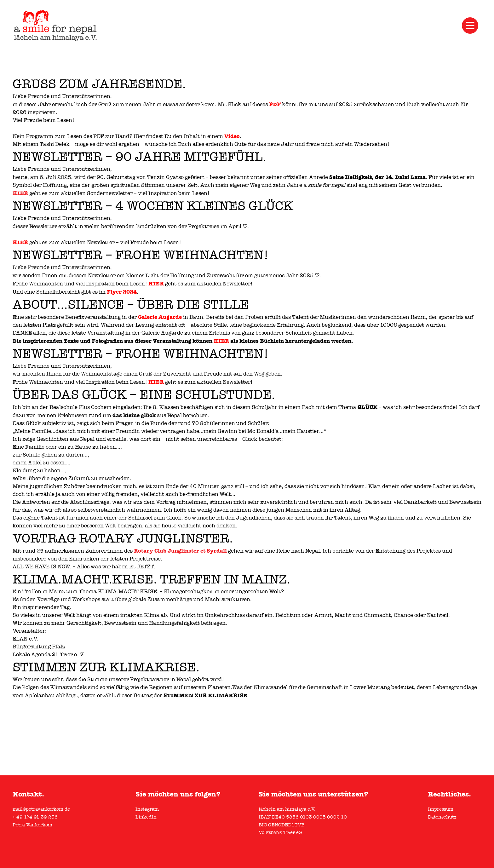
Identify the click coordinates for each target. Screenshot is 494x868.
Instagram (147, 809)
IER (23, 242)
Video (232, 136)
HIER (20, 193)
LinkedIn (146, 817)
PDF (275, 104)
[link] (180, 551)
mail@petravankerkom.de (41, 809)
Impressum (441, 809)
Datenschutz (442, 817)
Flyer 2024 (122, 292)
